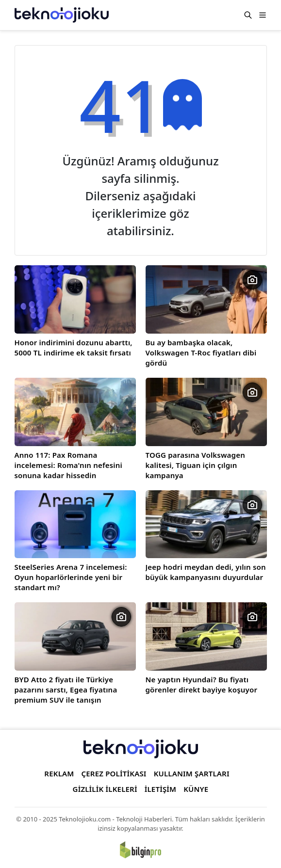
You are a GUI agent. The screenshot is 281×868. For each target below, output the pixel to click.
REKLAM (59, 773)
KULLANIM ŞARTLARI (192, 773)
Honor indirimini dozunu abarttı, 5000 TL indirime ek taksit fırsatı (74, 347)
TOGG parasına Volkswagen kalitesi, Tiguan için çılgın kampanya (195, 465)
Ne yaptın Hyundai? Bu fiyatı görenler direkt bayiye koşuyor (202, 684)
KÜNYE (196, 789)
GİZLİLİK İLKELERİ (105, 789)
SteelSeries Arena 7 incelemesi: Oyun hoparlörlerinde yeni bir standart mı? (71, 577)
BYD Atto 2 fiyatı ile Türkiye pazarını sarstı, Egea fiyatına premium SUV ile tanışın (66, 690)
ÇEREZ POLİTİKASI (114, 773)
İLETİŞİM (161, 789)
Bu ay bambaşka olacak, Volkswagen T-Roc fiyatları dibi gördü (201, 353)
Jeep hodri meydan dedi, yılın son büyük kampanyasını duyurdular (206, 572)
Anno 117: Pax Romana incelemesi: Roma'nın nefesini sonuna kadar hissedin (68, 465)
